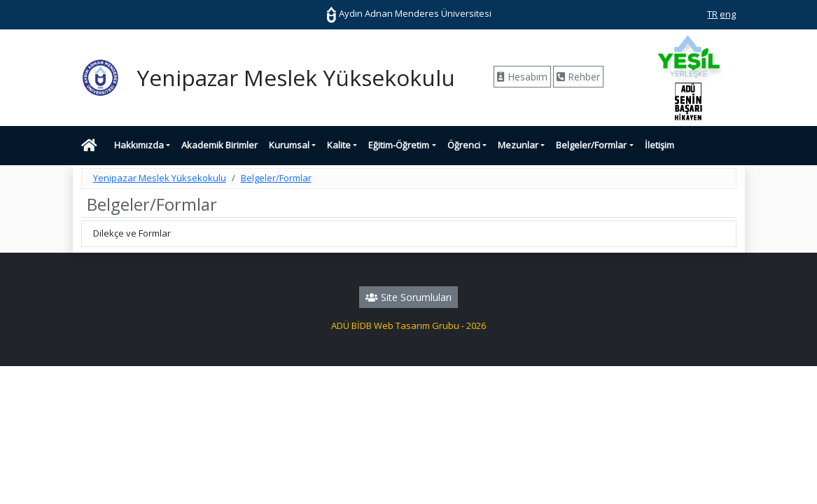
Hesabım (522, 77)
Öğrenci (464, 145)
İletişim (659, 145)
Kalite (339, 145)
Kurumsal (289, 145)
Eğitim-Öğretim (399, 145)
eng (728, 14)
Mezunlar (518, 145)
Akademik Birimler (219, 145)
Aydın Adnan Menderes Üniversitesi (409, 13)
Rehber (578, 77)
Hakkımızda (139, 145)
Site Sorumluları (408, 297)
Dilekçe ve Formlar (132, 233)
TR (712, 14)
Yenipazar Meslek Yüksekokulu (160, 178)
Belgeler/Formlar (591, 145)
